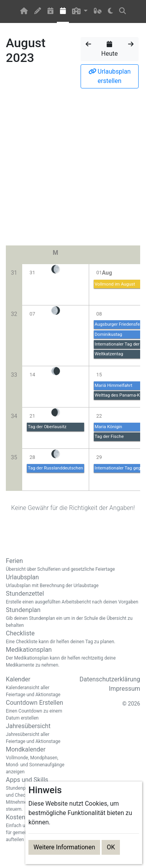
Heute (109, 49)
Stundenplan (73, 617)
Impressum (125, 689)
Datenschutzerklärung (110, 679)
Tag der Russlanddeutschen (55, 468)
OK (111, 847)
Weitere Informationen (64, 847)
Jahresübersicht (37, 734)
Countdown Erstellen (37, 710)
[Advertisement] (73, 169)
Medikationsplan (73, 657)
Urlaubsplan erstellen (110, 76)
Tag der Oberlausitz (47, 427)
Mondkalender (37, 760)
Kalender (37, 687)
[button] (80, 11)
